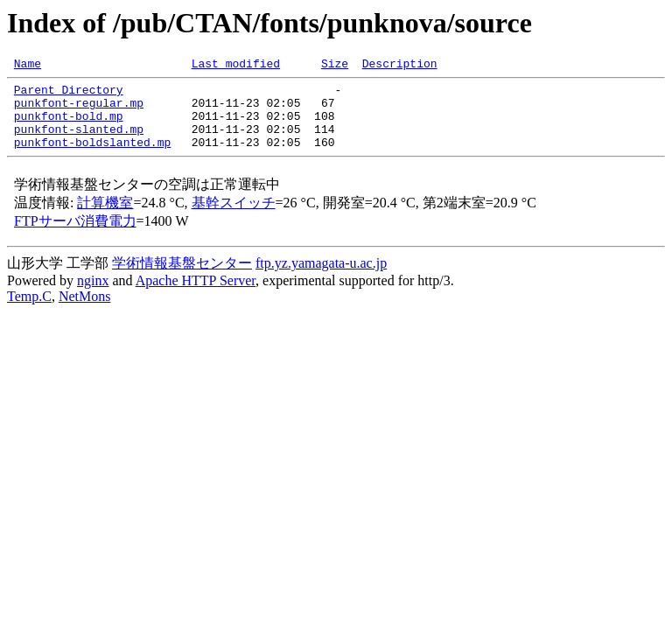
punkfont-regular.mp (79, 110)
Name (28, 66)
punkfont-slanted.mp (79, 142)
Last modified (236, 66)
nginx (93, 296)
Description (400, 66)
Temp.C (29, 312)
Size (335, 66)
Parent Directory (69, 94)
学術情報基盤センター (182, 279)
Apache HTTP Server (196, 296)
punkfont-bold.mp (69, 126)
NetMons (85, 312)
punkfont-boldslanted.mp (92, 157)
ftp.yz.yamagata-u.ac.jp (321, 279)
